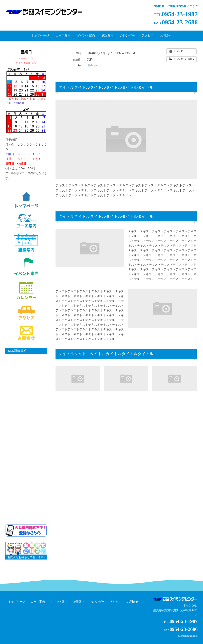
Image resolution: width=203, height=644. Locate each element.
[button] (181, 59)
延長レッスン (95, 65)
